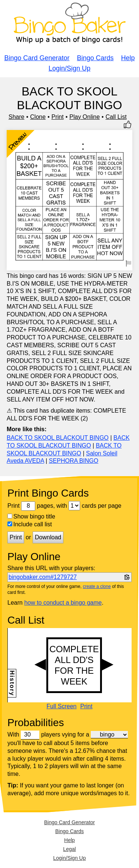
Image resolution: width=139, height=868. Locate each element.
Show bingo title (31, 516)
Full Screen (62, 706)
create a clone (97, 586)
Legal (69, 849)
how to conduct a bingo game (63, 603)
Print (58, 117)
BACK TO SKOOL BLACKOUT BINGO (58, 438)
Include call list (30, 524)
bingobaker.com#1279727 (43, 577)
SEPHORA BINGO (74, 461)
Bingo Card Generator (37, 58)
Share (16, 117)
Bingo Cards (95, 58)
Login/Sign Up (69, 68)
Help (128, 58)
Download (48, 537)
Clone (38, 117)
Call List (116, 117)
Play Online (85, 117)
